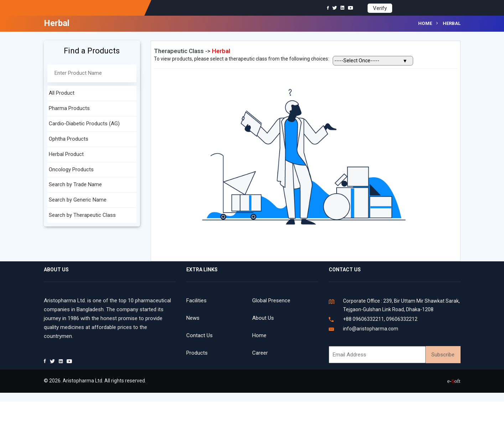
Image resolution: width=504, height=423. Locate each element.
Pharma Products (69, 108)
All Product (62, 93)
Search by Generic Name (78, 200)
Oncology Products (71, 169)
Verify (380, 8)
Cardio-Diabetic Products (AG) (84, 124)
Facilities (196, 301)
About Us (263, 318)
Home (425, 23)
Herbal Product (66, 154)
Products (197, 353)
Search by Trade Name (75, 184)
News (193, 318)
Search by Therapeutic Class (82, 215)
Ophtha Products (69, 139)
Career (260, 353)
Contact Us (199, 335)
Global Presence (271, 301)
